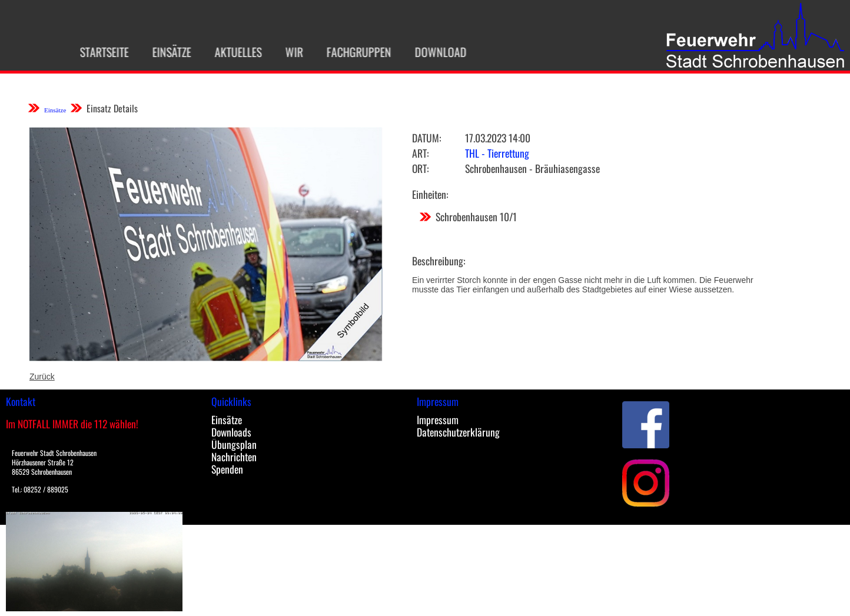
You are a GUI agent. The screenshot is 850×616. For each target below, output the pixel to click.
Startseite (100, 52)
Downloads (231, 432)
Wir (290, 52)
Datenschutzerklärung (458, 432)
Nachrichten (234, 457)
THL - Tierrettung (497, 153)
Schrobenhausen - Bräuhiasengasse (532, 168)
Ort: (420, 168)
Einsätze (167, 52)
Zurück (42, 377)
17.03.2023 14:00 (498, 138)
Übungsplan (234, 444)
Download (436, 52)
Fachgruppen (354, 52)
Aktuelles (234, 52)
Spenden (227, 469)
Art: (420, 153)
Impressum (438, 419)
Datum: (426, 138)
